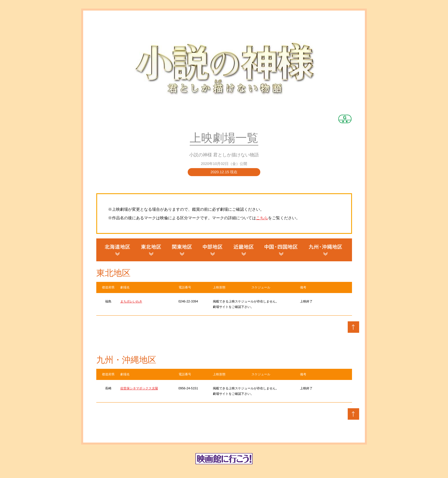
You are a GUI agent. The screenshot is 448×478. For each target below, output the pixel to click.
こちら (262, 218)
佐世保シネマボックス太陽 (139, 388)
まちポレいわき (131, 301)
